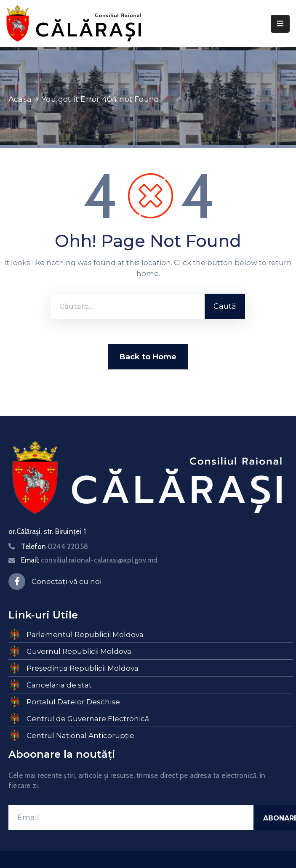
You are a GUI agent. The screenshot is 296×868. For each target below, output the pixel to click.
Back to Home (148, 357)
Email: (89, 560)
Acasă (20, 99)
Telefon (55, 547)
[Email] (131, 818)
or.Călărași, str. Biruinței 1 (47, 531)
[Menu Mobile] (280, 24)
